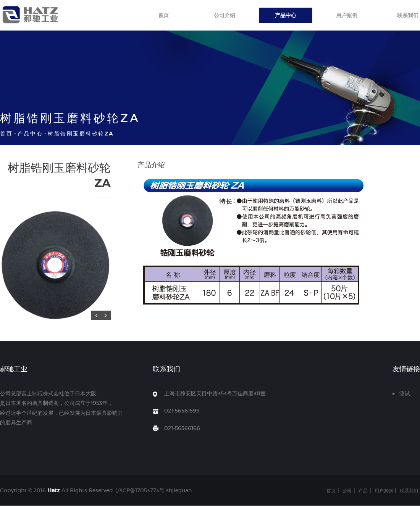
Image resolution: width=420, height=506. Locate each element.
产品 (363, 491)
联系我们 (409, 491)
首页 (163, 15)
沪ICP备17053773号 (140, 490)
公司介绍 (225, 15)
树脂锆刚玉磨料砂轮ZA (81, 134)
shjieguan (179, 490)
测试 (405, 393)
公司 (347, 491)
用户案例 (347, 15)
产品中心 (286, 15)
